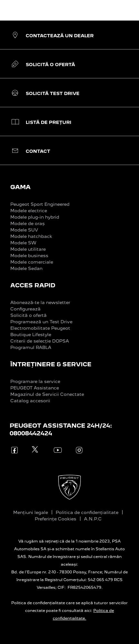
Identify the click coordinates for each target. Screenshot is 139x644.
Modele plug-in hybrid (35, 217)
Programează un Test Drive (41, 322)
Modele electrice (29, 211)
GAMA (20, 187)
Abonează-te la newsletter (40, 302)
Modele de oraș (28, 223)
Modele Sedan (26, 268)
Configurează (25, 309)
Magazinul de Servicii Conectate (47, 394)
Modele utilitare (28, 249)
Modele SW (23, 243)
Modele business (29, 256)
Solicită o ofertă (28, 315)
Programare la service (35, 381)
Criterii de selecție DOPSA (40, 341)
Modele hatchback (31, 236)
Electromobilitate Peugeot (40, 328)
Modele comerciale (32, 262)
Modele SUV (24, 230)
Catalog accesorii (30, 401)
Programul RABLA (31, 347)
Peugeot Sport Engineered (40, 204)
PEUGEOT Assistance (35, 388)
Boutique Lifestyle (31, 335)
